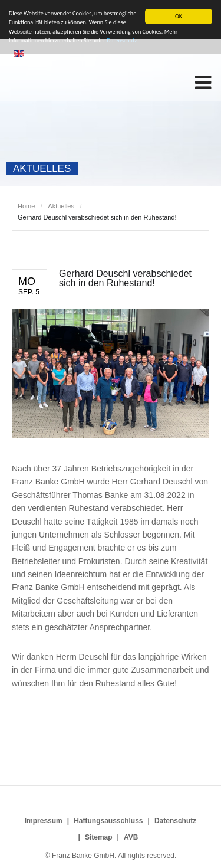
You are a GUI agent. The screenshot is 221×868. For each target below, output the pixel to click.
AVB (131, 837)
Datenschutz (175, 821)
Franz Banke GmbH (77, 81)
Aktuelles (61, 206)
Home (26, 206)
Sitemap (99, 837)
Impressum (44, 821)
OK (179, 16)
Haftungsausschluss (108, 821)
